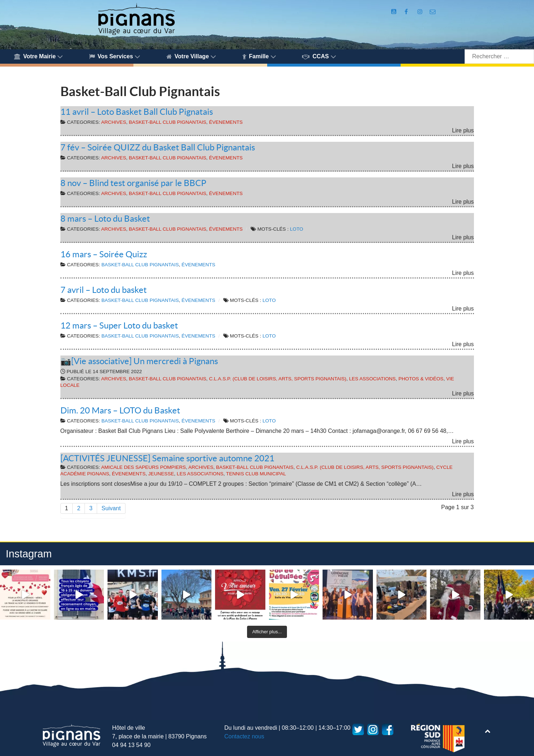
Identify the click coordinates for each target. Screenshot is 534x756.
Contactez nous (244, 736)
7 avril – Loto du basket (104, 290)
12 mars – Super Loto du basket (119, 325)
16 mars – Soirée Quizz (104, 254)
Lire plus (463, 130)
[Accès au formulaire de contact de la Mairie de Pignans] (433, 12)
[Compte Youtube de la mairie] (395, 12)
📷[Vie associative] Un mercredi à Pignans (139, 361)
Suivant (111, 508)
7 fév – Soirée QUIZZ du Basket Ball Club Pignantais (158, 147)
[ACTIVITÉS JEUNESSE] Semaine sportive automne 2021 (167, 458)
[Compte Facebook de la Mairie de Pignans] (407, 12)
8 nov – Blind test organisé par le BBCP (133, 183)
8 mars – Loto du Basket (105, 219)
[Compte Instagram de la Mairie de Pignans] (421, 12)
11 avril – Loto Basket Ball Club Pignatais (137, 112)
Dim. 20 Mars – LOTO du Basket (120, 410)
